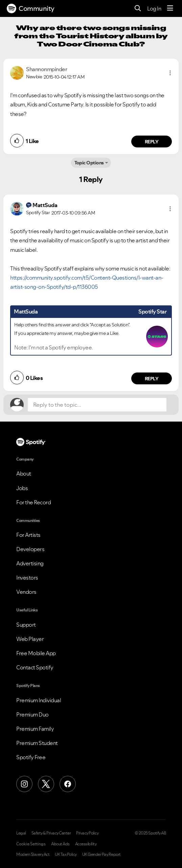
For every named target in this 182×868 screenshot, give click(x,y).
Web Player (30, 639)
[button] (170, 73)
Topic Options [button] (89, 163)
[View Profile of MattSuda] (45, 205)
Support (26, 625)
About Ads (60, 844)
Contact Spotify (35, 667)
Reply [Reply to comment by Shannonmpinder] (152, 142)
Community (31, 8)
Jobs (22, 488)
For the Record (33, 502)
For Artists (28, 535)
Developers (30, 549)
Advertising (30, 563)
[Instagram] (24, 784)
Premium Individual (39, 700)
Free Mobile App (36, 653)
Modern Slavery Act (33, 854)
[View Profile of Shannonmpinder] (47, 69)
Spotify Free (31, 757)
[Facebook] (68, 784)
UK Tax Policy (66, 854)
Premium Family (35, 729)
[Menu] (170, 8)
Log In (154, 8)
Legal (21, 833)
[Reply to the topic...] (97, 405)
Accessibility (86, 844)
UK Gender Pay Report (101, 854)
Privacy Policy (87, 833)
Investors (27, 578)
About (24, 473)
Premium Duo (32, 714)
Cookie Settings (31, 844)
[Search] (138, 9)
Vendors (26, 592)
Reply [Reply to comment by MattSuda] (152, 379)
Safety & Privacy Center (51, 833)
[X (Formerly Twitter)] (46, 784)
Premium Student (37, 743)
